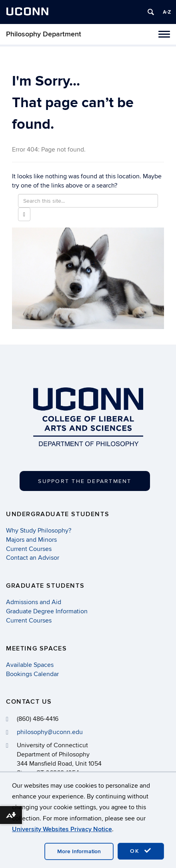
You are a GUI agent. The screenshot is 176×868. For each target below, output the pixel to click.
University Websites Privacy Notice (62, 829)
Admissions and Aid (34, 602)
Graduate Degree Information (47, 611)
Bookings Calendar (32, 674)
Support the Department (85, 481)
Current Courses (29, 549)
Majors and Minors (31, 540)
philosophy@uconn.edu (50, 732)
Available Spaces (30, 665)
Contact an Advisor (33, 558)
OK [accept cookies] (141, 851)
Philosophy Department (44, 34)
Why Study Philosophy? (39, 531)
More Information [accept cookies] (79, 851)
